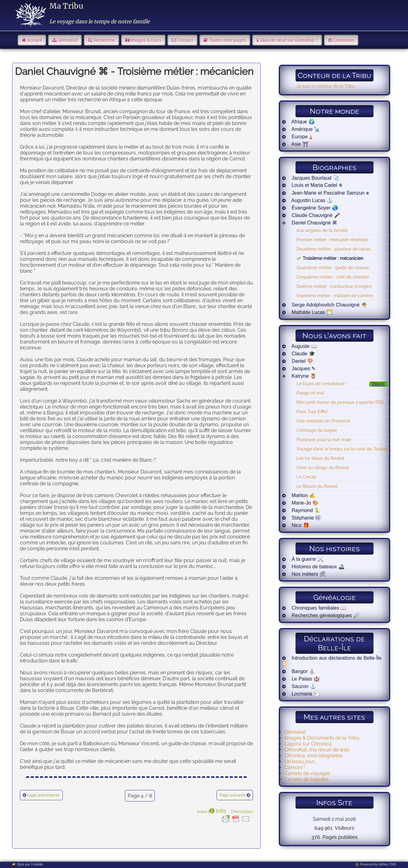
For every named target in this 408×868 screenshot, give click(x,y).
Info (221, 811)
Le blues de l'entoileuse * (322, 383)
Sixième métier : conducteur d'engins (334, 286)
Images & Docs (146, 40)
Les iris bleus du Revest (320, 458)
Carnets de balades (307, 779)
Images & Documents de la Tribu (322, 738)
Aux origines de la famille (322, 230)
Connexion (344, 40)
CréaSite (37, 864)
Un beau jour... (300, 762)
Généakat (295, 732)
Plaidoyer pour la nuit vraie (324, 439)
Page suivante (233, 795)
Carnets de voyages (307, 773)
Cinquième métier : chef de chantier (333, 277)
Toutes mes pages (227, 40)
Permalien (243, 811)
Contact (185, 40)
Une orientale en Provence (323, 421)
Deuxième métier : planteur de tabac (334, 249)
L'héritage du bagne (317, 430)
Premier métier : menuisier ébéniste (332, 240)
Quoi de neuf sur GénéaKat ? (289, 40)
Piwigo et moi (310, 393)
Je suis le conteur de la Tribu (326, 86)
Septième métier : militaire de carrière (335, 295)
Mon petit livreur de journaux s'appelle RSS (340, 402)
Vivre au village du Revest (323, 467)
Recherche (104, 40)
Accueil (34, 40)
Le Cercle (306, 477)
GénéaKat (68, 40)
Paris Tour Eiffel (312, 411)
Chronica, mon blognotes (313, 756)
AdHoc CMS (387, 864)
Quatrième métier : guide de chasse (333, 268)
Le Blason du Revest (317, 486)
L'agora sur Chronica (308, 744)
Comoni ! (295, 767)
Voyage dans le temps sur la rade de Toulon (342, 449)
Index (202, 811)
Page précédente (44, 795)
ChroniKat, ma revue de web (317, 750)
